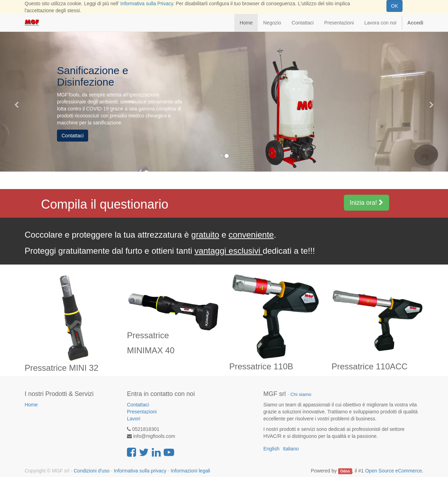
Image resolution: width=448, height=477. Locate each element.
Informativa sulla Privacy (147, 3)
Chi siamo (301, 394)
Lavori (134, 419)
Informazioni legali (190, 471)
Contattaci (73, 136)
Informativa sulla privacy (140, 471)
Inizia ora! (367, 203)
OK (394, 6)
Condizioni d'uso (92, 471)
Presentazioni (142, 412)
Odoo (345, 471)
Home (31, 405)
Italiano (291, 449)
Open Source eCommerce (394, 471)
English (271, 449)
